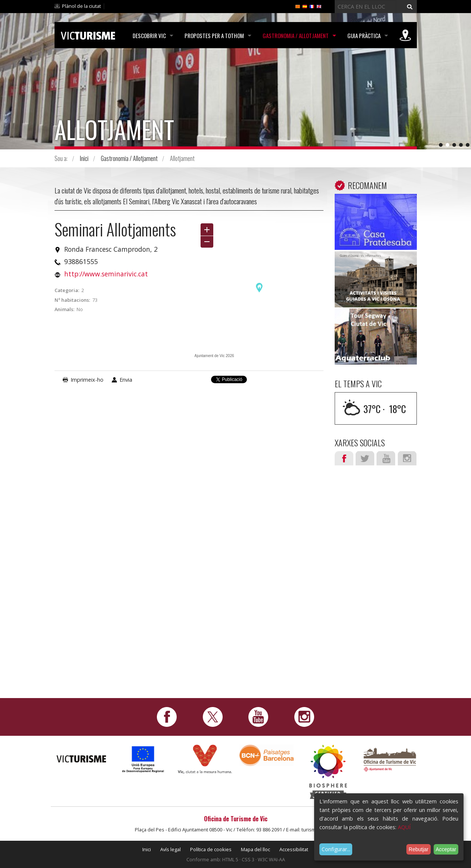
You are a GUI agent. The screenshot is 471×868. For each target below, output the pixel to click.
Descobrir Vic (149, 35)
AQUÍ (404, 827)
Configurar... (336, 849)
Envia (126, 380)
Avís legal (171, 849)
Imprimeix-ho (87, 380)
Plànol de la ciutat (81, 6)
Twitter (365, 458)
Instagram (407, 458)
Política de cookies (211, 849)
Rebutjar (419, 849)
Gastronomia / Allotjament (296, 35)
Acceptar (446, 849)
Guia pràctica (364, 35)
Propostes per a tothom (214, 35)
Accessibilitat (294, 849)
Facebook (344, 458)
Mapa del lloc (255, 849)
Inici (84, 158)
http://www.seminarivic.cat (106, 274)
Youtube (386, 458)
